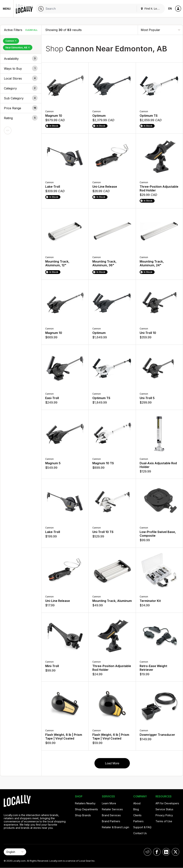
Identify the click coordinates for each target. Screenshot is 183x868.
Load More (112, 763)
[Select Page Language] (15, 852)
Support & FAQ (142, 827)
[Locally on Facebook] (157, 852)
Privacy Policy (164, 815)
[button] (21, 59)
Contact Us (140, 833)
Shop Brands (83, 815)
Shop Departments (86, 809)
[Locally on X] (176, 852)
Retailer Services (112, 809)
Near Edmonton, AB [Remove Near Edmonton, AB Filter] (18, 48)
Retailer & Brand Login (116, 827)
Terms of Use (164, 821)
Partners (138, 821)
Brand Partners (111, 821)
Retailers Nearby (85, 803)
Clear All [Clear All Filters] (31, 30)
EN (170, 8)
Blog (136, 809)
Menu (7, 9)
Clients (137, 815)
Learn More (109, 803)
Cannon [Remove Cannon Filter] (11, 41)
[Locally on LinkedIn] (166, 852)
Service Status (164, 809)
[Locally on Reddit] (147, 852)
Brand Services (111, 815)
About (137, 803)
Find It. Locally (152, 8)
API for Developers (167, 803)
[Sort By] (160, 30)
